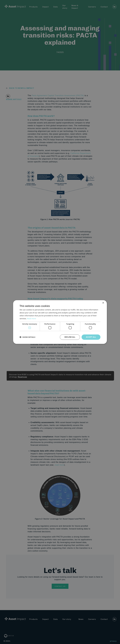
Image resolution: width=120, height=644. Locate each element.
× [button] (103, 303)
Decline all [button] (70, 337)
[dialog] (60, 322)
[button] (27, 337)
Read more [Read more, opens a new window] (32, 318)
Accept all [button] (91, 337)
